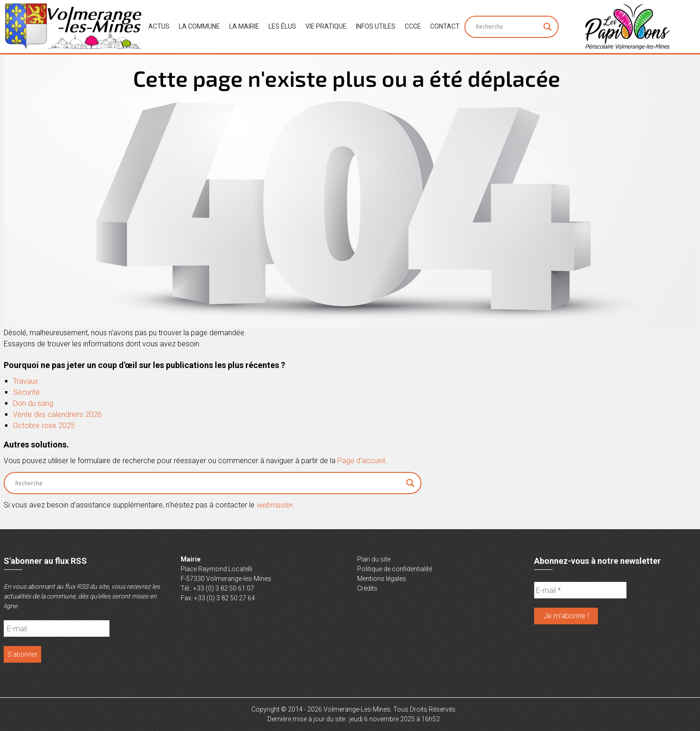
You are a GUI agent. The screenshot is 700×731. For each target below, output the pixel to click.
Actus (159, 26)
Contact (445, 26)
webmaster (274, 505)
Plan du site (374, 559)
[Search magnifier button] (548, 27)
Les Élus (282, 26)
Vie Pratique (326, 26)
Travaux (26, 381)
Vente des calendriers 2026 (57, 414)
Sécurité (26, 392)
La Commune (199, 26)
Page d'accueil (361, 461)
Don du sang (33, 403)
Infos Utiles (376, 26)
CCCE (413, 26)
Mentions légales (382, 579)
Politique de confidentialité (395, 569)
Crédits (367, 588)
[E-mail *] (580, 590)
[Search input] (507, 27)
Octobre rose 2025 (44, 426)
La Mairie (244, 26)
